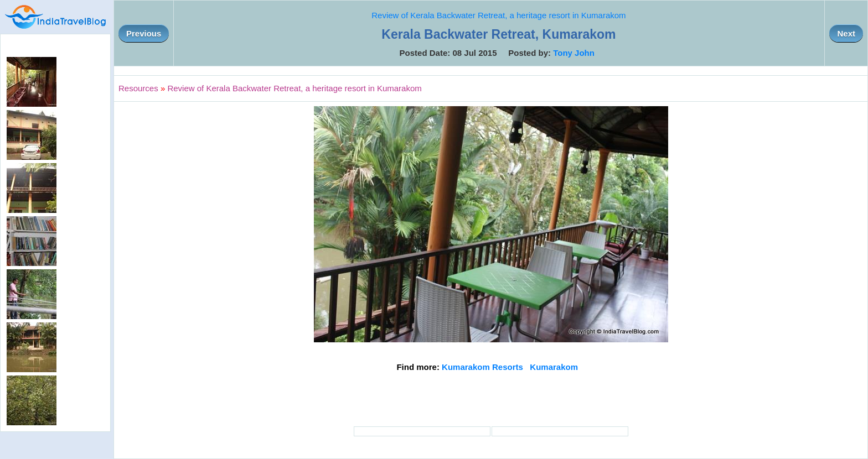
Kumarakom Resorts (482, 367)
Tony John (574, 53)
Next (846, 33)
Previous (144, 33)
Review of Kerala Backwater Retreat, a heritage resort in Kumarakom (498, 15)
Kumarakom (554, 367)
